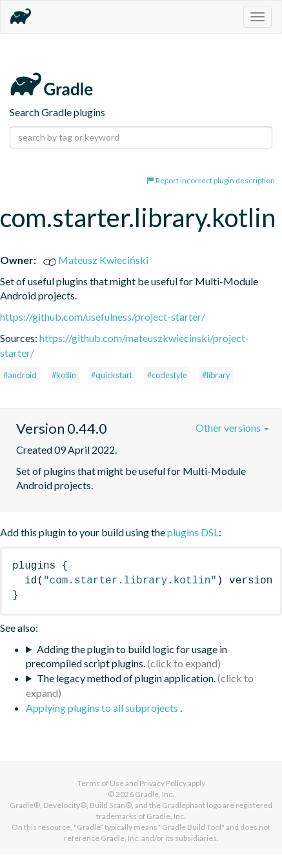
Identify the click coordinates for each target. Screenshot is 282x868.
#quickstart (112, 375)
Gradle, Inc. (155, 794)
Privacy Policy (163, 783)
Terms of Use (101, 783)
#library (216, 375)
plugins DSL (193, 532)
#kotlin (64, 375)
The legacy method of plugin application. (126, 678)
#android (20, 375)
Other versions (232, 428)
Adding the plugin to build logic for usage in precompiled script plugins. (126, 656)
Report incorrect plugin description (211, 180)
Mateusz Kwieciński (96, 260)
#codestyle (167, 375)
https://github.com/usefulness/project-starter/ (103, 317)
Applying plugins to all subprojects (103, 708)
